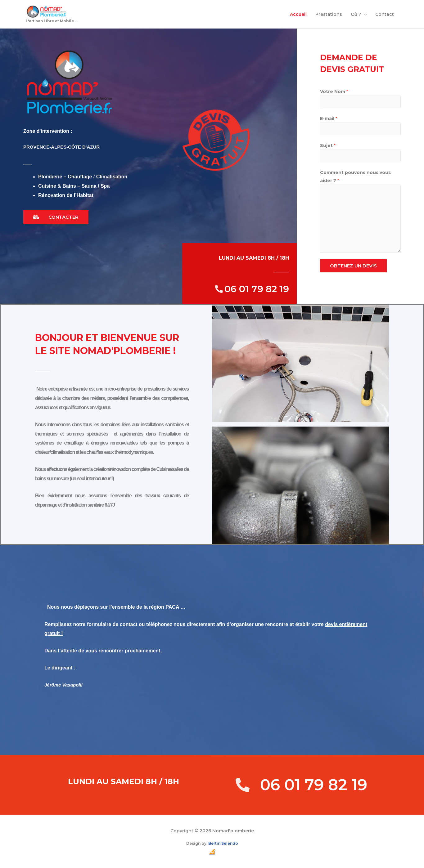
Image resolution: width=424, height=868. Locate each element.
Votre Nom (334, 93)
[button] (56, 218)
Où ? (356, 15)
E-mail (329, 120)
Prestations (329, 15)
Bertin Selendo (223, 844)
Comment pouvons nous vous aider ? (355, 178)
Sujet (328, 147)
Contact (385, 15)
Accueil (298, 15)
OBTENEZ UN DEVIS (353, 267)
